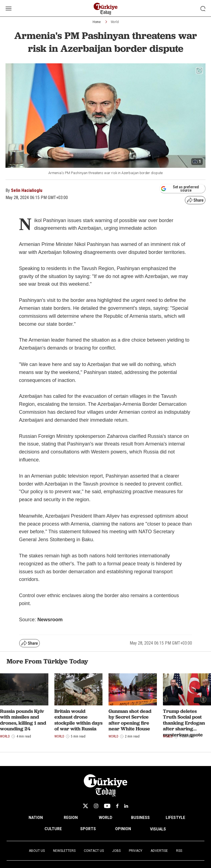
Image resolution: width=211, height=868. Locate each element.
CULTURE (53, 829)
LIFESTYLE (175, 818)
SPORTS (88, 829)
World (115, 22)
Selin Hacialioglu (27, 190)
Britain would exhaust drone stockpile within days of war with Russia (78, 720)
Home (97, 22)
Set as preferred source (180, 189)
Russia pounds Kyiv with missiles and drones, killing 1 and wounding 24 (23, 720)
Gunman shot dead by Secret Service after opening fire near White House (130, 720)
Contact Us (94, 851)
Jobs (116, 851)
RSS (179, 851)
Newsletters (64, 851)
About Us (37, 851)
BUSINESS (140, 818)
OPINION (123, 829)
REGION (71, 818)
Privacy (136, 851)
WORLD (106, 818)
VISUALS (158, 829)
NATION (36, 818)
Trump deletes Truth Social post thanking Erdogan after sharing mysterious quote (184, 723)
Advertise (159, 851)
